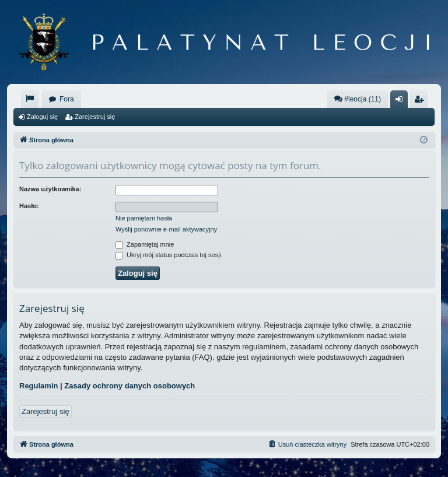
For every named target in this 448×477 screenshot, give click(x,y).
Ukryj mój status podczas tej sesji (168, 255)
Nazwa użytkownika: (50, 189)
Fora (67, 99)
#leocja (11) (357, 99)
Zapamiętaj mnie (145, 244)
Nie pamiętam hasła (144, 218)
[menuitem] (30, 99)
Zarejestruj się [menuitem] (421, 101)
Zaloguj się (42, 117)
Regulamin (38, 386)
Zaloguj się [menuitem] (402, 101)
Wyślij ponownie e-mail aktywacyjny (166, 229)
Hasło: (29, 206)
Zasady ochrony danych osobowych (129, 386)
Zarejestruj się (95, 117)
